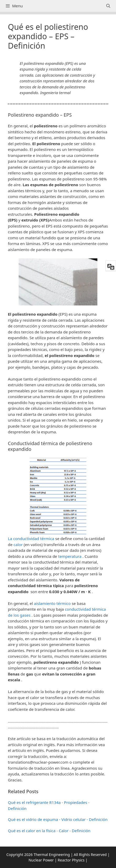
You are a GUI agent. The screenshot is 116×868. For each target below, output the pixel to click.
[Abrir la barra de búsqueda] (108, 6)
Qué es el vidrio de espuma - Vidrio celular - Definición (58, 819)
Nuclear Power (41, 860)
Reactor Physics (71, 860)
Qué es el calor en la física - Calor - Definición (49, 831)
